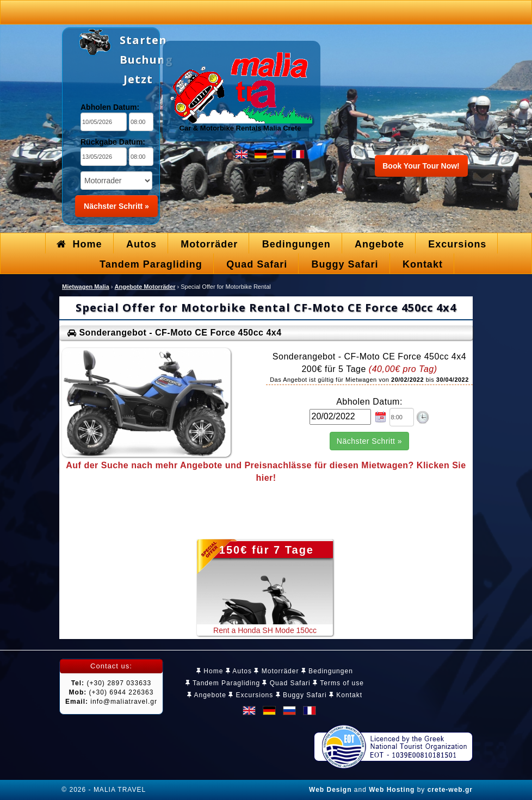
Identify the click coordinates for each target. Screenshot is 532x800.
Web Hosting (392, 790)
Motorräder (276, 671)
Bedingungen (327, 671)
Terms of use (338, 683)
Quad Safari (286, 683)
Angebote (207, 695)
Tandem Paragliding (223, 683)
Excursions (251, 695)
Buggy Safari (301, 695)
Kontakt (346, 695)
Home (210, 671)
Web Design (330, 790)
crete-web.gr (450, 790)
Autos (239, 671)
